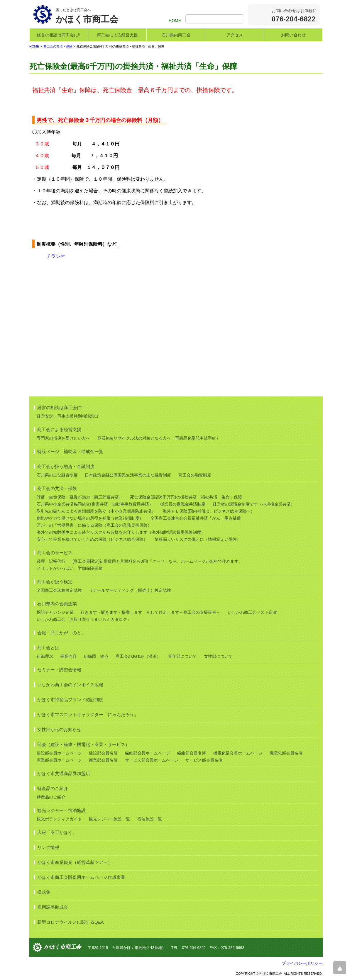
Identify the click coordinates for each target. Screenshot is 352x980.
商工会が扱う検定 (55, 582)
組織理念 (45, 656)
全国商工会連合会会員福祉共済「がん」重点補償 (196, 518)
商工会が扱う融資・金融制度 (66, 466)
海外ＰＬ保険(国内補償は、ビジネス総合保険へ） (209, 511)
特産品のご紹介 (53, 788)
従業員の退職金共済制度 (183, 504)
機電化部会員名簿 (286, 753)
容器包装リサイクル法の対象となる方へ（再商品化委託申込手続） (159, 438)
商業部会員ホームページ (59, 760)
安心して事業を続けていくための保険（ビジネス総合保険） (92, 539)
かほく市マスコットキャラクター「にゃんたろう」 (88, 714)
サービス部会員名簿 (204, 760)
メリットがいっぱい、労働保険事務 (70, 568)
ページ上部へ (340, 968)
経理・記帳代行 (51, 561)
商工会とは (48, 648)
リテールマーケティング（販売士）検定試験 (130, 590)
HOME (175, 21)
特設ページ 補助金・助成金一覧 (70, 451)
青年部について (182, 656)
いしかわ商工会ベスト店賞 (252, 612)
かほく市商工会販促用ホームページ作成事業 (81, 877)
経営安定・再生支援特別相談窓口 (67, 416)
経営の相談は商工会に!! (59, 35)
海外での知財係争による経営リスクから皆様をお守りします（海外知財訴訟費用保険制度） (121, 532)
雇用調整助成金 (53, 907)
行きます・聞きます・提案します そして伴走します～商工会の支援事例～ (150, 612)
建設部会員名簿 (103, 753)
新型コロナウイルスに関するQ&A (71, 922)
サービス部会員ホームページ (152, 760)
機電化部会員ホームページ (238, 753)
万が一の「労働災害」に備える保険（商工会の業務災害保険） (94, 525)
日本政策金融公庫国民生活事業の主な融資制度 (128, 475)
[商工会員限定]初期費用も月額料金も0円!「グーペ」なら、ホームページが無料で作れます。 (157, 561)
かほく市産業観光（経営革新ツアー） (75, 862)
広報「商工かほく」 (57, 832)
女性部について (218, 656)
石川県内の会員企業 (57, 604)
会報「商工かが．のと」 (61, 633)
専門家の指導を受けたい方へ (63, 438)
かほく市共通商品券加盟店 (64, 773)
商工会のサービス (55, 553)
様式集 (44, 892)
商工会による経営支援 (117, 35)
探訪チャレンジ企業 (55, 612)
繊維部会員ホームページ (148, 753)
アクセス (235, 35)
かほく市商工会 (62, 947)
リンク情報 (48, 847)
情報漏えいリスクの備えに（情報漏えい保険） (198, 539)
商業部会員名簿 (103, 760)
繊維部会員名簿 (192, 753)
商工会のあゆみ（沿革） (138, 656)
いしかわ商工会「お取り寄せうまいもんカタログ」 (84, 619)
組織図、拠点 (96, 656)
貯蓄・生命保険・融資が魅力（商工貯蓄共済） (80, 497)
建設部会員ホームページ (59, 753)
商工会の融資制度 (195, 475)
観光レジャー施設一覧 (109, 819)
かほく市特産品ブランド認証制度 (70, 700)
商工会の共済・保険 (58, 46)
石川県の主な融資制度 (57, 475)
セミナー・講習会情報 (59, 670)
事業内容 (68, 656)
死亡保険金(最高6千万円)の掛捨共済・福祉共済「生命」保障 (186, 497)
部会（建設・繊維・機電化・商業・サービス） (83, 744)
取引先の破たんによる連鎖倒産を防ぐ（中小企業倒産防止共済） (96, 511)
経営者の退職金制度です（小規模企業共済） (254, 504)
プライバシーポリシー (302, 963)
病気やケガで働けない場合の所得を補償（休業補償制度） (90, 518)
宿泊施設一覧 (150, 819)
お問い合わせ (293, 35)
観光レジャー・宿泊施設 (61, 810)
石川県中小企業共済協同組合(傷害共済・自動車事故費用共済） (95, 504)
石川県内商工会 (176, 35)
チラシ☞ (56, 256)
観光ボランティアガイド (59, 819)
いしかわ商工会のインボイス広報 (70, 685)
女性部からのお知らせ (59, 729)
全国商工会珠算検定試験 (59, 590)
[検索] (215, 19)
